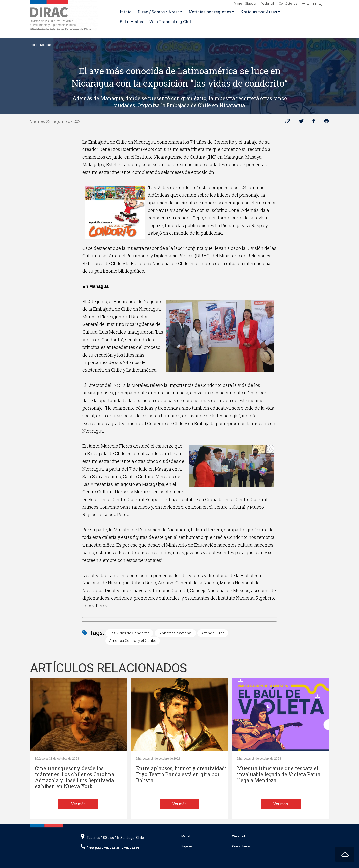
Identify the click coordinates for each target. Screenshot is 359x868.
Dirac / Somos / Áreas (159, 12)
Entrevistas (131, 22)
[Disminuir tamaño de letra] (310, 3)
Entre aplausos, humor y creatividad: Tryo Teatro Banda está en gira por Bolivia (181, 774)
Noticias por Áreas (259, 12)
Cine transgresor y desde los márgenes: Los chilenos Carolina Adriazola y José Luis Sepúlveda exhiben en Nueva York (75, 777)
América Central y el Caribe (133, 640)
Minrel (238, 4)
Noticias (46, 45)
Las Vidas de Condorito (129, 633)
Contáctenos (288, 4)
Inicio (126, 12)
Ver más (78, 804)
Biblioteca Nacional (175, 633)
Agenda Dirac (213, 633)
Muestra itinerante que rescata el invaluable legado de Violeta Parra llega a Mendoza (279, 774)
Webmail (268, 4)
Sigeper (251, 4)
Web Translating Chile (171, 22)
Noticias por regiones (210, 12)
